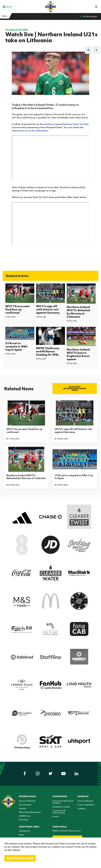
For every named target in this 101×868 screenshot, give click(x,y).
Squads (22, 808)
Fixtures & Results (27, 801)
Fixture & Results (86, 801)
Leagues (82, 808)
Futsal (55, 816)
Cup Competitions (86, 805)
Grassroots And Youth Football (63, 802)
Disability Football (61, 807)
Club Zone (24, 820)
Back (4, 16)
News (21, 835)
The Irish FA (24, 831)
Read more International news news (75, 388)
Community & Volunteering (59, 812)
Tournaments (25, 805)
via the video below (38, 131)
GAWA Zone (25, 816)
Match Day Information (30, 812)
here (22, 131)
